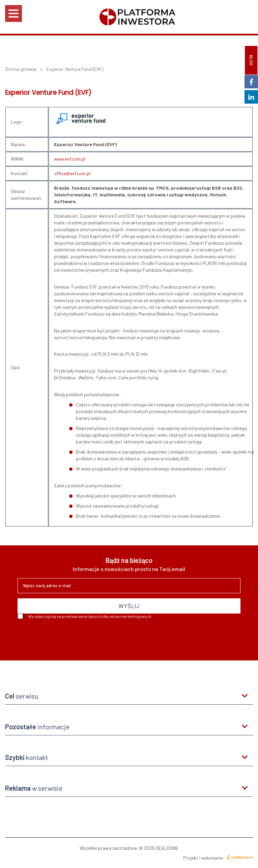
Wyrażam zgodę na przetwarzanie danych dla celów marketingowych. (85, 616)
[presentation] (69, 637)
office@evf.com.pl (72, 173)
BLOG (251, 60)
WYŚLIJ (129, 606)
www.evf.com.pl (70, 159)
